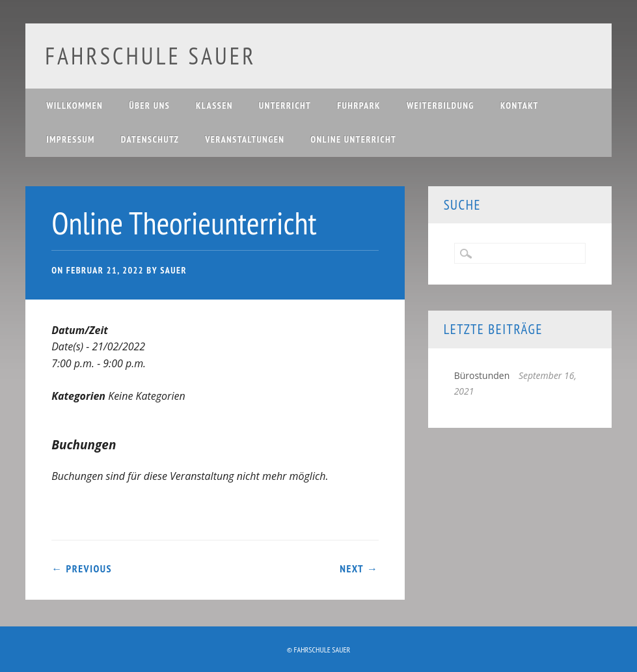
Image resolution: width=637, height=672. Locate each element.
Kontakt (520, 105)
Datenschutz (150, 139)
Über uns (149, 105)
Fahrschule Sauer (150, 56)
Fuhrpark (359, 105)
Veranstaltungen (245, 139)
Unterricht (285, 105)
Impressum (71, 139)
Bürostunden (482, 375)
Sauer (173, 270)
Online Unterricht (353, 139)
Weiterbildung (440, 105)
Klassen (214, 105)
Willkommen (75, 105)
